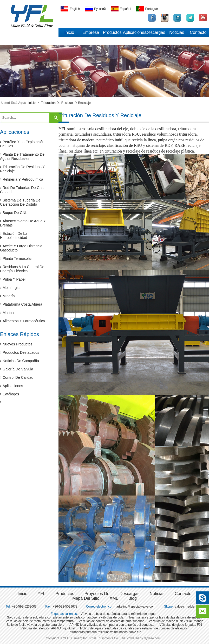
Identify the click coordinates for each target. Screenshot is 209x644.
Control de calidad (17, 377)
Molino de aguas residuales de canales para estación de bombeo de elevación (134, 628)
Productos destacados (20, 352)
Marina (7, 313)
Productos (112, 32)
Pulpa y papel (13, 279)
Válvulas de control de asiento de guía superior (111, 621)
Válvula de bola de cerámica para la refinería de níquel (118, 614)
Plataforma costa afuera (21, 304)
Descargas (155, 32)
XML (114, 598)
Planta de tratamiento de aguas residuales (22, 156)
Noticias (177, 32)
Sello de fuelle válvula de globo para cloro (36, 625)
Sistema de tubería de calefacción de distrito (20, 202)
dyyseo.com (152, 638)
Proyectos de (97, 594)
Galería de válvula (17, 369)
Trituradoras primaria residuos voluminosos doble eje (104, 632)
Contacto (198, 32)
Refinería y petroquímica (22, 179)
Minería (7, 296)
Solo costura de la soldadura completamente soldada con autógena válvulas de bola (65, 617)
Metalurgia (10, 288)
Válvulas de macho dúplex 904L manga (176, 621)
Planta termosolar (16, 258)
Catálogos (9, 394)
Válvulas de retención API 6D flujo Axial (48, 628)
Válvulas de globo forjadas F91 (181, 625)
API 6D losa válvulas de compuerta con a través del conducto (112, 625)
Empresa (91, 32)
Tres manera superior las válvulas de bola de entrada (165, 617)
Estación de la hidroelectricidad (14, 236)
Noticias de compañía (19, 361)
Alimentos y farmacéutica (22, 321)
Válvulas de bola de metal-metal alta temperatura (40, 621)
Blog (133, 598)
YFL (41, 594)
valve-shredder (185, 607)
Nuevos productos (16, 344)
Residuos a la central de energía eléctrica (22, 269)
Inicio (69, 32)
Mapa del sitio (86, 598)
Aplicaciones (134, 32)
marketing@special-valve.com (134, 607)
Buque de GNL (14, 213)
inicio (22, 594)
